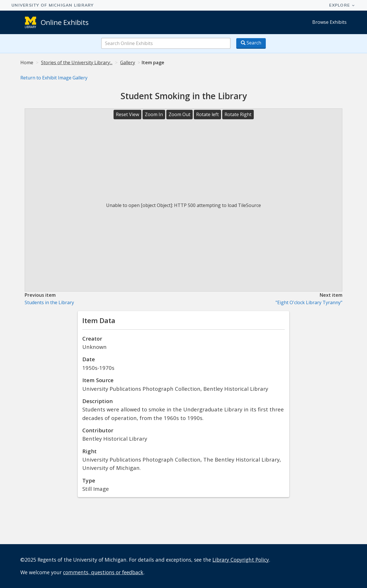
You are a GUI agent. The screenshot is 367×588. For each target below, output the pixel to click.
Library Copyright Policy (241, 560)
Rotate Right (238, 114)
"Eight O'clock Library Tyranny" (309, 302)
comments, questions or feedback (103, 572)
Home (27, 62)
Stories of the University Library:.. (77, 62)
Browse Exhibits (329, 22)
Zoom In (154, 114)
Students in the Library (49, 302)
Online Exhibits (65, 22)
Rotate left (207, 114)
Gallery (128, 62)
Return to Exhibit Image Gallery (54, 78)
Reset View (127, 114)
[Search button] (251, 43)
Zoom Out (179, 114)
